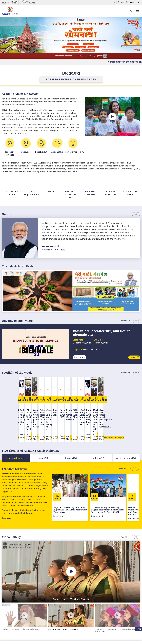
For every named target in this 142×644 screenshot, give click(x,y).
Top (138, 629)
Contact (58, 637)
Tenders (36, 637)
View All (124, 321)
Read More (80, 357)
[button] (137, 38)
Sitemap (5, 637)
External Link (71, 38)
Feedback (15, 637)
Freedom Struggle (14, 448)
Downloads (26, 637)
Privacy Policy (47, 637)
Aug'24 (57, 478)
